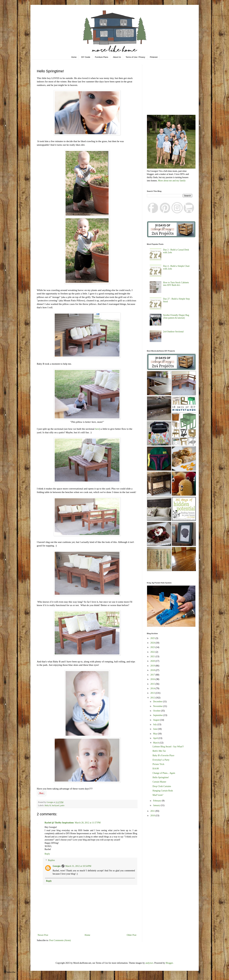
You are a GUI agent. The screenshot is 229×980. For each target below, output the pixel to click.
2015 (153, 684)
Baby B (48, 805)
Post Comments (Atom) (60, 940)
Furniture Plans (102, 57)
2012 (153, 698)
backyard (56, 805)
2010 (153, 816)
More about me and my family (172, 181)
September (158, 715)
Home (74, 57)
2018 (153, 670)
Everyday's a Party (161, 760)
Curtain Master (159, 782)
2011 (153, 811)
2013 (153, 693)
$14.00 (156, 769)
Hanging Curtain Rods (163, 791)
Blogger (169, 963)
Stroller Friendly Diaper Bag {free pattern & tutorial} (176, 316)
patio (62, 805)
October (157, 711)
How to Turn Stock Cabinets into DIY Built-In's (176, 284)
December (158, 702)
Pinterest (154, 57)
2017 (153, 675)
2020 (153, 661)
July (155, 724)
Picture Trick (158, 764)
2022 (153, 652)
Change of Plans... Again (164, 773)
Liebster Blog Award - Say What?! (168, 747)
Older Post (132, 935)
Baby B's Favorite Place (163, 755)
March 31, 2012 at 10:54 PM (78, 866)
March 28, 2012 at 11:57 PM (88, 823)
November (158, 706)
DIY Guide (86, 57)
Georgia (57, 866)
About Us (117, 57)
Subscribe (11, 972)
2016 (153, 679)
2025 (153, 638)
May (155, 734)
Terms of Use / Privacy (135, 57)
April (156, 738)
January (157, 805)
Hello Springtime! (161, 777)
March (156, 743)
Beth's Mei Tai (159, 751)
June (155, 729)
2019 (153, 666)
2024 (153, 643)
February (157, 801)
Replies (51, 860)
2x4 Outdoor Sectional (173, 332)
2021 (153, 656)
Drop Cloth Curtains (162, 786)
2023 (153, 647)
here (97, 429)
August (157, 720)
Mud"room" (158, 795)
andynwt (149, 963)
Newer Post (43, 935)
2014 (153, 688)
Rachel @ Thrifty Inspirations (59, 823)
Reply (47, 854)
